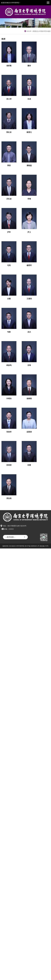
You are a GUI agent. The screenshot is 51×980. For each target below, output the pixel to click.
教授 (49, 31)
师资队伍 (36, 31)
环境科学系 (43, 31)
